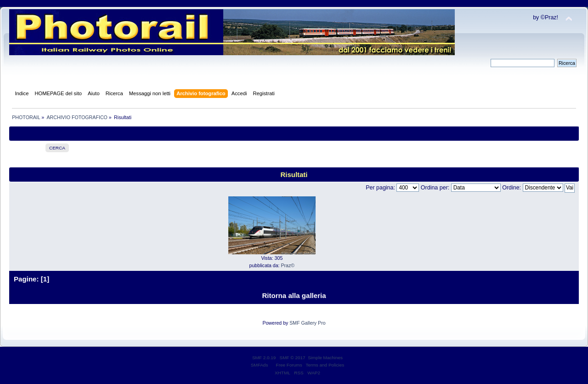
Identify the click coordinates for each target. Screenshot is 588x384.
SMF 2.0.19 (264, 358)
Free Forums (289, 365)
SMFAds (260, 365)
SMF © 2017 (293, 358)
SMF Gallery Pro (307, 323)
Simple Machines (325, 358)
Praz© (288, 265)
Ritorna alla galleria (294, 295)
